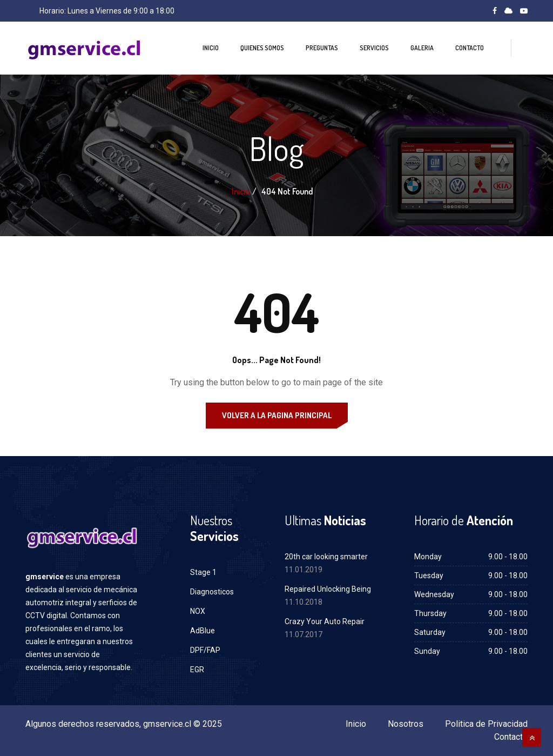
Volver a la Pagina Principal (277, 415)
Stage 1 (203, 572)
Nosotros (406, 724)
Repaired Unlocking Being (328, 589)
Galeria (422, 48)
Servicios (374, 48)
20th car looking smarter (326, 557)
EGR (197, 670)
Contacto (470, 48)
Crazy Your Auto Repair (325, 621)
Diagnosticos (212, 592)
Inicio (211, 48)
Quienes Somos (262, 48)
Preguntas (322, 48)
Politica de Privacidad (486, 724)
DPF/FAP (205, 650)
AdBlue (203, 631)
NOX (198, 611)
